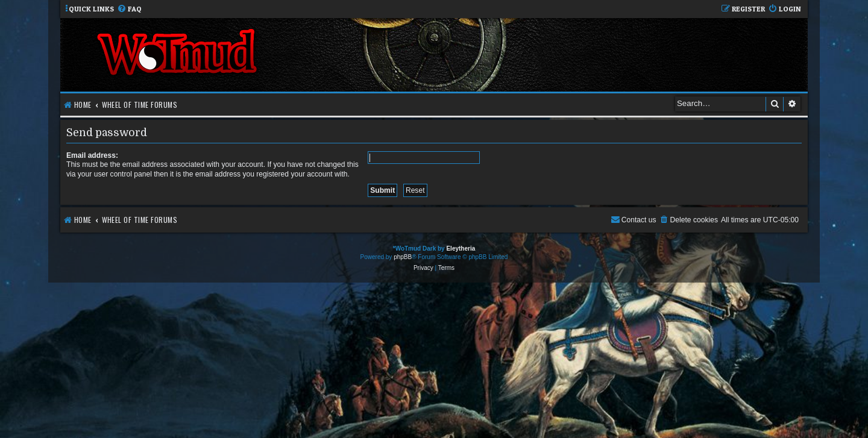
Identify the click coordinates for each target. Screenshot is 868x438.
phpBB (403, 257)
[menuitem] (129, 9)
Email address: (92, 155)
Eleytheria (461, 249)
